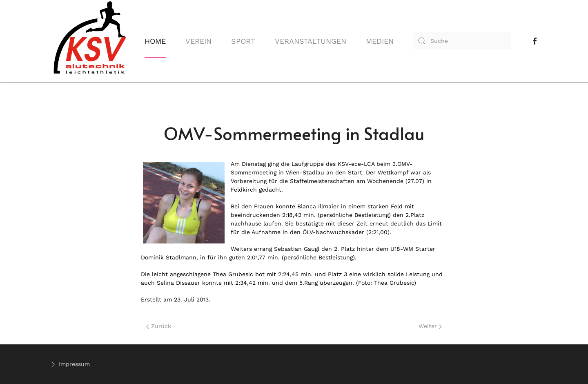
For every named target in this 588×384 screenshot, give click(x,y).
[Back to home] (90, 41)
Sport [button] (243, 41)
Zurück (159, 326)
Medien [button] (380, 41)
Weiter (430, 326)
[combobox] (462, 41)
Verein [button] (198, 41)
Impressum (69, 364)
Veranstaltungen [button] (311, 41)
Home (155, 41)
